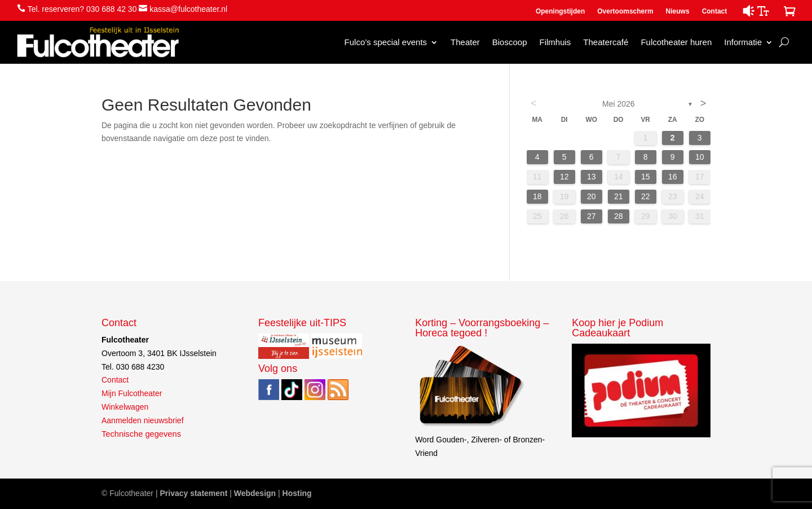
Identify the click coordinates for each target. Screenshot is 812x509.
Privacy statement (193, 493)
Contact (715, 11)
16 (673, 177)
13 (592, 177)
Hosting (297, 493)
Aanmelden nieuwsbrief (143, 420)
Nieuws (678, 11)
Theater (465, 42)
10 (700, 157)
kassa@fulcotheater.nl (188, 9)
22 (646, 196)
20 (592, 196)
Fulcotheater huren (676, 42)
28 (619, 216)
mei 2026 (619, 104)
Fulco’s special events (386, 42)
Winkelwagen (125, 407)
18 (537, 196)
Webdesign (255, 493)
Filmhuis (555, 42)
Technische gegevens (141, 434)
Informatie (743, 42)
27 (592, 216)
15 (646, 177)
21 (619, 196)
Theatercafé (606, 42)
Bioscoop (510, 42)
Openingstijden (560, 11)
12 (564, 177)
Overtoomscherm (625, 11)
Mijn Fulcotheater (132, 393)
